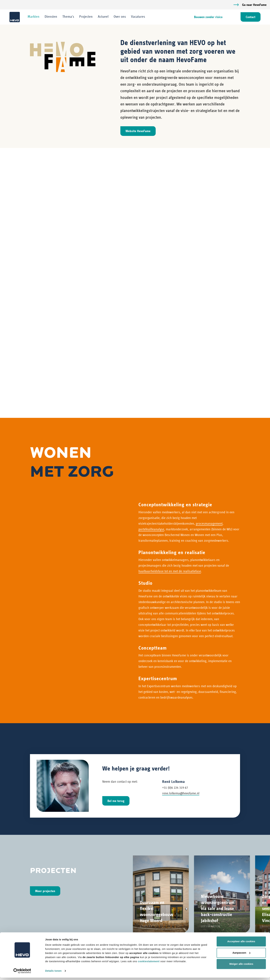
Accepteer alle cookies (241, 944)
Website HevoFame (138, 131)
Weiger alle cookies (241, 966)
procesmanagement (209, 260)
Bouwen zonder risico (207, 17)
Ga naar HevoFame (254, 5)
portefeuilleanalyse (151, 266)
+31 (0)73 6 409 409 (43, 856)
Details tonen (53, 973)
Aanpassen (241, 955)
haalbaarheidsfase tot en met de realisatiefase (170, 308)
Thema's (69, 17)
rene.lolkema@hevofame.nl (181, 530)
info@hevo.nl (39, 869)
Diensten (52, 17)
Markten (34, 17)
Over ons (121, 17)
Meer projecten (45, 627)
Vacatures (139, 17)
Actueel (104, 17)
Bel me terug (116, 537)
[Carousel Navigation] (135, 685)
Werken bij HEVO (168, 933)
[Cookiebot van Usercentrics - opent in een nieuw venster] (22, 973)
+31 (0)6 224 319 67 (175, 524)
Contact (250, 17)
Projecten (87, 17)
